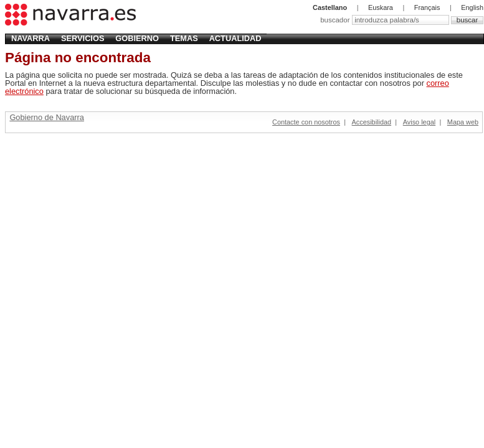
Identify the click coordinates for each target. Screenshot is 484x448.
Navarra (31, 38)
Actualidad (235, 38)
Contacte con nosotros (306, 122)
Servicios (83, 38)
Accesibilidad (372, 122)
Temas (184, 38)
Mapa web (463, 122)
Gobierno (137, 38)
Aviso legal (419, 122)
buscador (336, 20)
